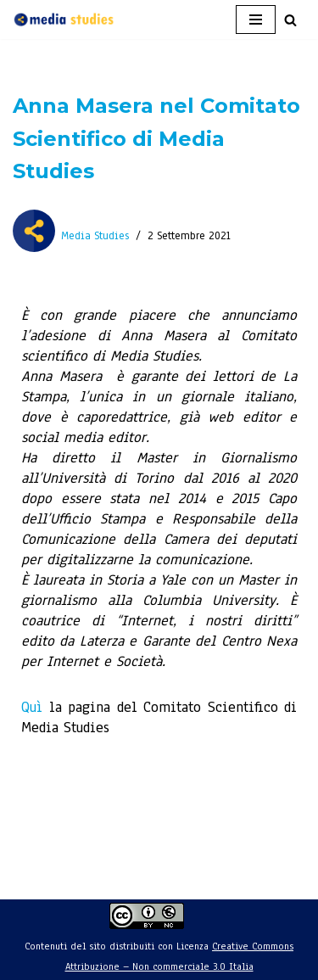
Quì (32, 707)
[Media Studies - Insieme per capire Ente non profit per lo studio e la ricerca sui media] (64, 20)
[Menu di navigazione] (256, 20)
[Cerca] (290, 20)
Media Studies (95, 235)
